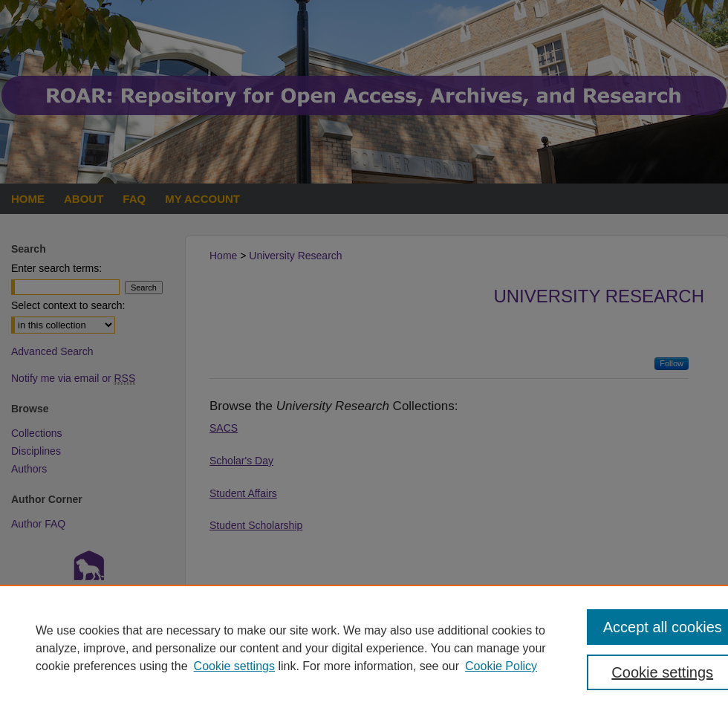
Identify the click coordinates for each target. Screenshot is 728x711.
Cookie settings (234, 666)
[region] (364, 648)
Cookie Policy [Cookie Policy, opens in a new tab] (501, 666)
